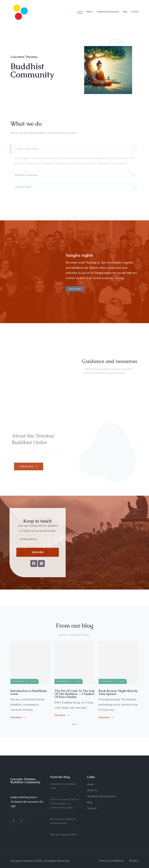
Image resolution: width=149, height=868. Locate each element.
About (90, 12)
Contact (135, 12)
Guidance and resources (108, 12)
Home (80, 12)
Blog (125, 12)
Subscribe (32, 552)
